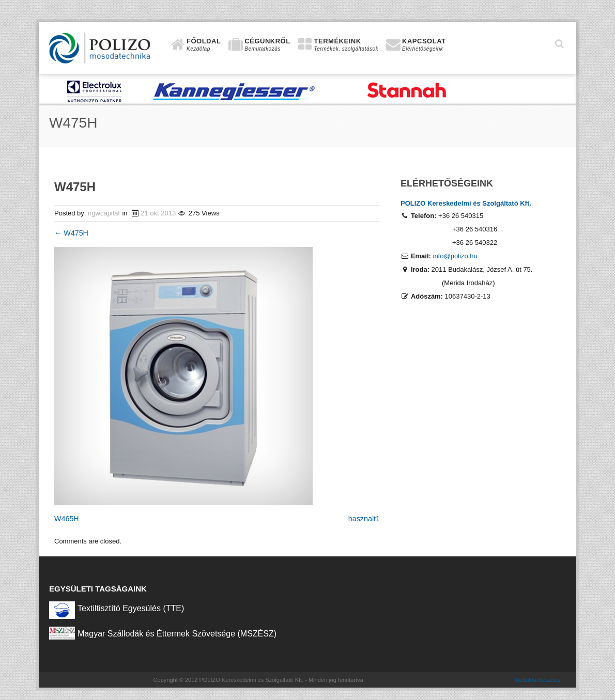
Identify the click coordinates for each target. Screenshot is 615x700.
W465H (67, 519)
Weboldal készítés (537, 680)
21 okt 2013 (158, 213)
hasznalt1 (364, 519)
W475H (71, 233)
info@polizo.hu (455, 256)
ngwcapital (104, 213)
